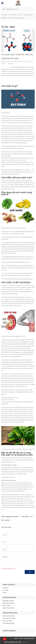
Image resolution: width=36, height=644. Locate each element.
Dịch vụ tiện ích (7, 605)
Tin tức (20, 15)
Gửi (30, 572)
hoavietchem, (9, 517)
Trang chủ (5, 588)
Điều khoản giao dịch (8, 603)
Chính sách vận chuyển (9, 618)
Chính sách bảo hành (8, 623)
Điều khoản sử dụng (8, 601)
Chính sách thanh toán (9, 616)
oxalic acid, (16, 517)
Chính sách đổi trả (8, 621)
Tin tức (4, 593)
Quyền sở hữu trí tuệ (8, 608)
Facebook (4, 633)
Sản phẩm (5, 590)
